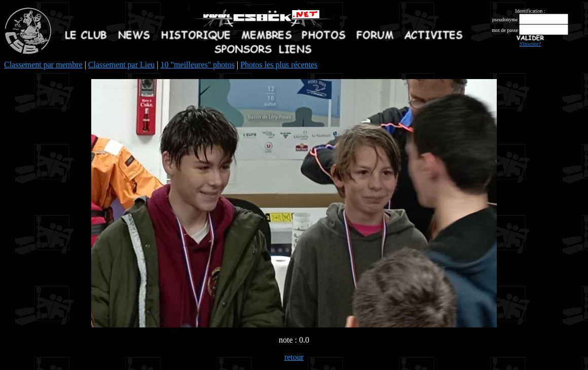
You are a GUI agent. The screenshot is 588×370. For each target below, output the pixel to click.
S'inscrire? (530, 44)
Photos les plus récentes (279, 65)
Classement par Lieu (122, 65)
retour (294, 357)
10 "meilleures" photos (198, 65)
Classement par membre (43, 65)
